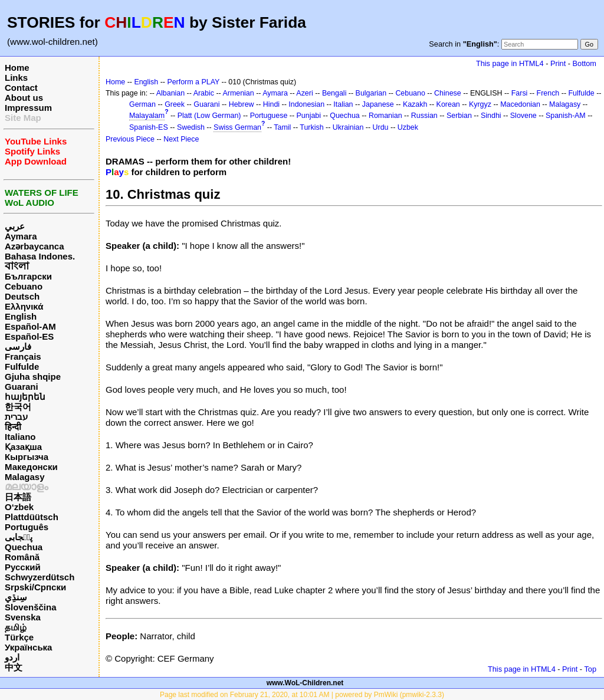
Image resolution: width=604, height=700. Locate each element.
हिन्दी (13, 427)
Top (590, 669)
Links (16, 78)
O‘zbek (19, 507)
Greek (175, 104)
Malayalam (147, 116)
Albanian (170, 93)
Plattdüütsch (32, 517)
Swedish (191, 127)
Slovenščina (31, 607)
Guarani (22, 387)
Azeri (304, 93)
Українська (28, 647)
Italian (343, 104)
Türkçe (19, 637)
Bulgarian (371, 93)
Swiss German (237, 127)
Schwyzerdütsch (40, 577)
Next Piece (181, 139)
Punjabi (309, 116)
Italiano (20, 437)
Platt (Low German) (209, 116)
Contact (21, 88)
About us (24, 98)
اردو (12, 657)
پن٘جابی (19, 537)
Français (23, 356)
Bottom (585, 63)
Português (27, 527)
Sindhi (491, 116)
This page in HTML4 (510, 63)
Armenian (238, 93)
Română (22, 557)
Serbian (459, 116)
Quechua (24, 547)
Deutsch (22, 296)
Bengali (334, 93)
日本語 (18, 497)
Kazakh (415, 104)
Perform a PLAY (193, 82)
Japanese (378, 104)
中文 (14, 667)
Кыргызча (27, 457)
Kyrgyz (480, 104)
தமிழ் (16, 627)
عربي (15, 226)
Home (17, 68)
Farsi (520, 93)
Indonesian (306, 104)
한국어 (18, 407)
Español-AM (30, 326)
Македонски (31, 467)
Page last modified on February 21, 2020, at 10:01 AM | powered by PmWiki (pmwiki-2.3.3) (302, 695)
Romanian (385, 116)
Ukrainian (348, 127)
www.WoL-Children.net (305, 683)
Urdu (381, 127)
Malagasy (25, 477)
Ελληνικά (24, 306)
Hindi (271, 104)
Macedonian (520, 104)
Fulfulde (22, 367)
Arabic (204, 93)
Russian (424, 116)
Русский (23, 567)
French (548, 93)
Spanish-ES (149, 127)
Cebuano (24, 286)
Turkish (311, 127)
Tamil (282, 127)
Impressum (28, 108)
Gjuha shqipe (33, 377)
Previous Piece (130, 139)
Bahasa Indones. (40, 256)
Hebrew (242, 104)
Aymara (21, 236)
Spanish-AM (566, 116)
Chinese (448, 93)
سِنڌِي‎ (16, 597)
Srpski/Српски (35, 587)
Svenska (23, 617)
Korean (448, 104)
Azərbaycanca (35, 246)
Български (28, 276)
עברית (16, 417)
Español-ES (29, 336)
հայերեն (25, 397)
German (142, 104)
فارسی (18, 346)
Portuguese (269, 116)
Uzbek (408, 127)
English (21, 316)
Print (558, 63)
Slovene (523, 116)
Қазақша (23, 447)
